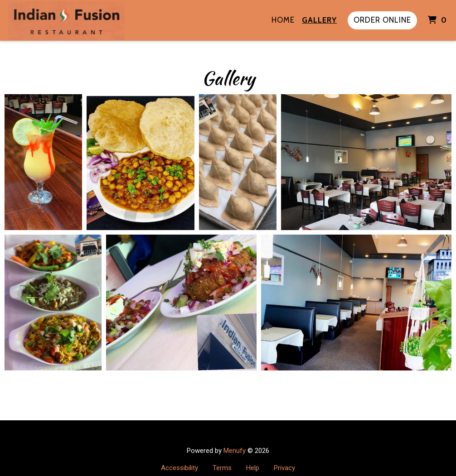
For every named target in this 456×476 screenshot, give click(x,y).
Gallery (319, 20)
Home (283, 20)
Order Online (382, 20)
